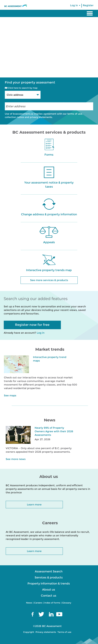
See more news (16, 459)
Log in (75, 5)
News (29, 603)
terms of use (75, 114)
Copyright (29, 632)
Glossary (67, 603)
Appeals (49, 242)
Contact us (49, 596)
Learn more (34, 505)
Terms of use (64, 632)
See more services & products (49, 280)
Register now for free (32, 325)
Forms (49, 155)
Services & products (49, 577)
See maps (10, 395)
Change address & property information (49, 214)
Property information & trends (49, 584)
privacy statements (41, 117)
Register (88, 5)
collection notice (14, 117)
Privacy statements (46, 632)
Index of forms (52, 603)
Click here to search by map (21, 88)
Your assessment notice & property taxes (49, 185)
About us (49, 590)
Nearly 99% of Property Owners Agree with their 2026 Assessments (54, 431)
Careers (38, 603)
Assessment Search (49, 571)
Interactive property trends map (49, 270)
